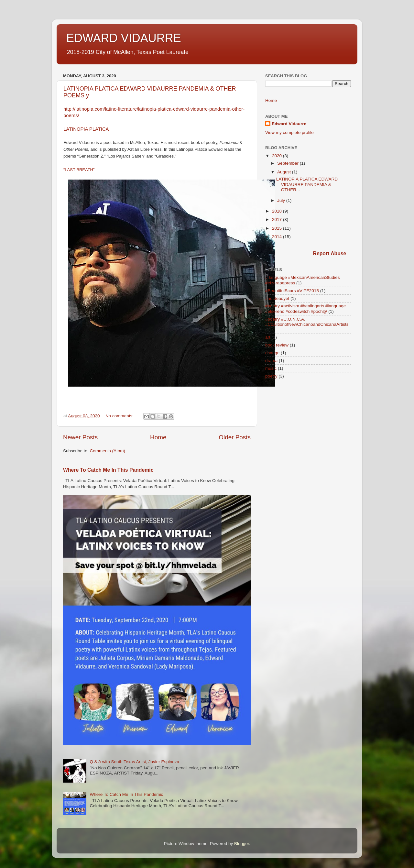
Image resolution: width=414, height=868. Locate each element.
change (272, 353)
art (268, 337)
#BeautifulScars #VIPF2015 (292, 291)
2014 (278, 237)
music (271, 368)
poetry (271, 376)
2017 (278, 220)
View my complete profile (289, 132)
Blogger (242, 844)
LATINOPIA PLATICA (86, 129)
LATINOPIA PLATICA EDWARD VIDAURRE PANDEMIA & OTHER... (307, 184)
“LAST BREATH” (79, 170)
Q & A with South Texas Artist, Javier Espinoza (134, 762)
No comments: (120, 416)
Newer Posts (80, 437)
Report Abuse (330, 253)
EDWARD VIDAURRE (124, 38)
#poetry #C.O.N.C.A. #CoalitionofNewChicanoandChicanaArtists (307, 322)
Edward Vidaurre (289, 124)
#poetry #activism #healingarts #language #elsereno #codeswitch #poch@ (305, 308)
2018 (278, 211)
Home (158, 437)
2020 (278, 156)
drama (271, 361)
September (289, 163)
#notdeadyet (277, 298)
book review (277, 345)
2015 (278, 228)
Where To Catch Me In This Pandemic (108, 470)
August (285, 172)
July (282, 200)
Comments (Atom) (108, 451)
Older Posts (235, 437)
